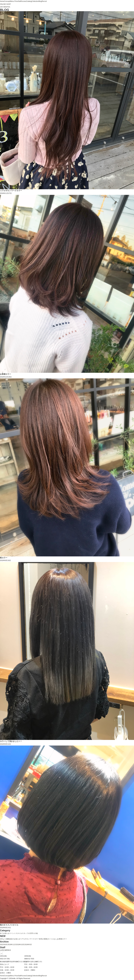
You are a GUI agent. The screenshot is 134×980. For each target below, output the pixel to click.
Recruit (44, 1)
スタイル (19, 933)
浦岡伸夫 (8, 950)
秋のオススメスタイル (9, 925)
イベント (13, 933)
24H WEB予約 (5, 7)
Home (2, 1)
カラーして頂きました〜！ (11, 741)
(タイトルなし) (52, 939)
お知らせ (6, 933)
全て (2, 933)
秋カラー (4, 558)
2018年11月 (12, 945)
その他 (35, 933)
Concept (7, 1)
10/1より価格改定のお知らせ (10, 939)
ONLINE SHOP (5, 4)
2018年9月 (28, 945)
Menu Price (14, 1)
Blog (40, 1)
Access (24, 1)
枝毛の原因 (43, 939)
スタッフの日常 (27, 933)
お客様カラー (5, 374)
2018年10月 (20, 945)
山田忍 (2, 950)
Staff (19, 1)
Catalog (29, 1)
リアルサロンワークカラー (11, 191)
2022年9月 (4, 945)
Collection (35, 1)
